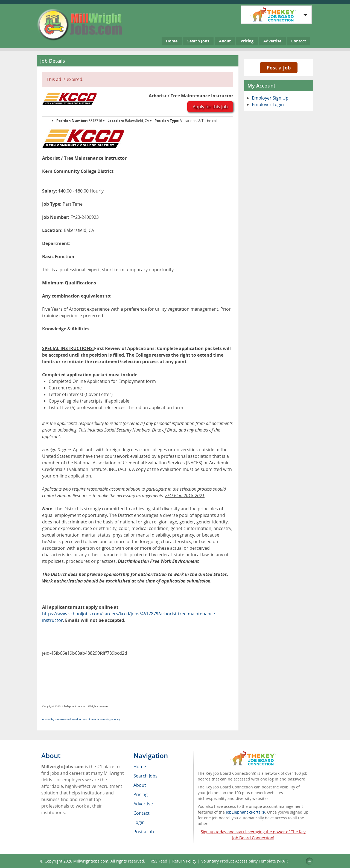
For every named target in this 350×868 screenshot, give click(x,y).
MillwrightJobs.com (91, 861)
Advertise (272, 41)
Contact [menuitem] (142, 813)
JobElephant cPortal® (245, 812)
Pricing (247, 41)
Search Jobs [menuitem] (145, 776)
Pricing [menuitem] (141, 794)
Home (172, 41)
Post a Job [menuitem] (144, 832)
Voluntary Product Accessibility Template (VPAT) (245, 861)
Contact (299, 41)
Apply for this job (210, 107)
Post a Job (279, 68)
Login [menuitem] (139, 822)
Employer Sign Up (270, 98)
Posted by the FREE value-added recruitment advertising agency (81, 719)
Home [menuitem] (140, 767)
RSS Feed (159, 861)
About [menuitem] (140, 785)
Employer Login (268, 104)
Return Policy (184, 861)
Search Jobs (198, 41)
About (225, 41)
